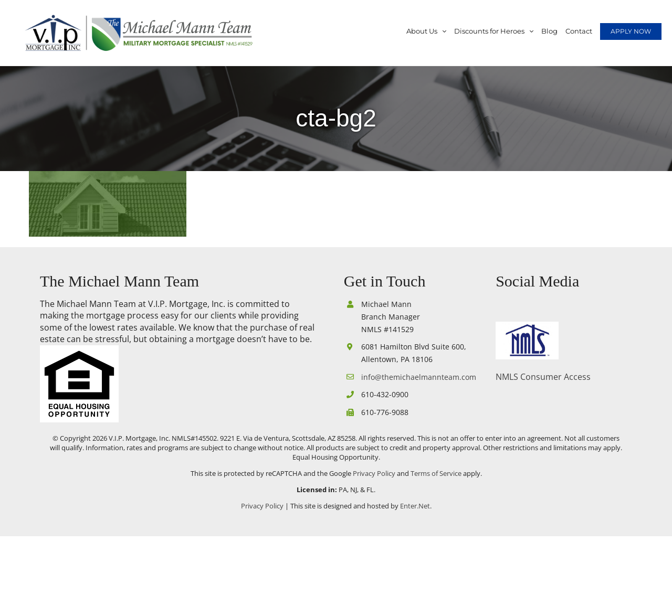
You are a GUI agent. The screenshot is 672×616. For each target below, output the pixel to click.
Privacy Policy (374, 473)
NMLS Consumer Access (543, 377)
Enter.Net (415, 506)
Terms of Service (436, 473)
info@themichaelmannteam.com (417, 377)
